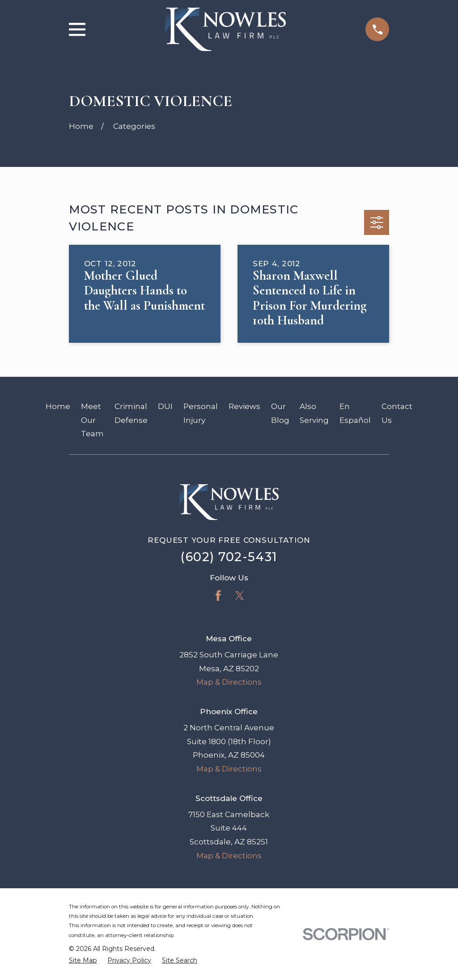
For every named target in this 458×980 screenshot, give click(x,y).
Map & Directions (229, 682)
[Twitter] (240, 596)
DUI (165, 406)
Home (58, 406)
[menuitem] (83, 961)
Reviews (244, 406)
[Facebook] (218, 596)
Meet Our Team (92, 420)
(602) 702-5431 (229, 557)
